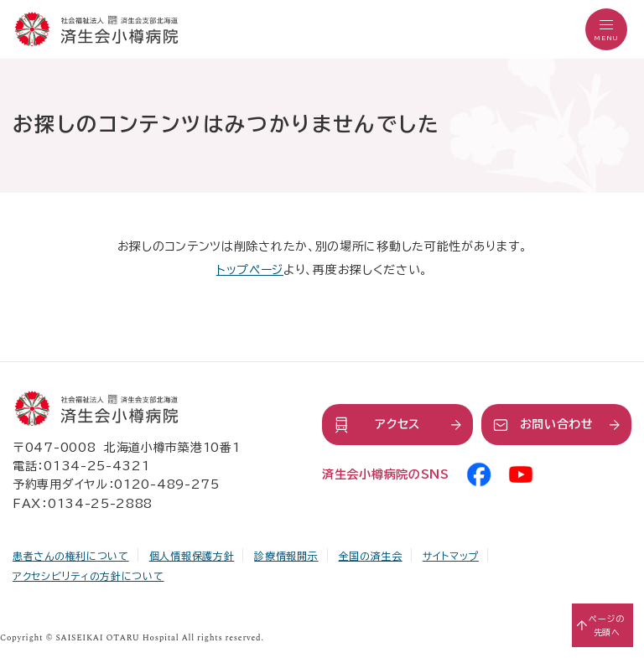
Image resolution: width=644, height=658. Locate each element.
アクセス (397, 424)
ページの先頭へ (607, 625)
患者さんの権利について (71, 556)
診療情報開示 (286, 556)
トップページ (250, 270)
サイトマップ (451, 556)
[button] (606, 29)
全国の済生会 (371, 556)
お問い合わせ (557, 424)
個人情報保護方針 (192, 556)
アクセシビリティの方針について (88, 576)
